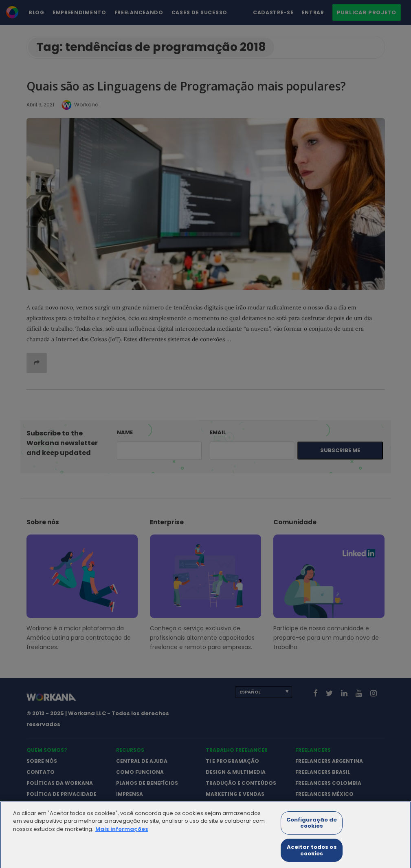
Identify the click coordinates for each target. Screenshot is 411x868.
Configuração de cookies (312, 827)
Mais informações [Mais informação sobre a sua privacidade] (122, 834)
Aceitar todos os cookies (312, 855)
